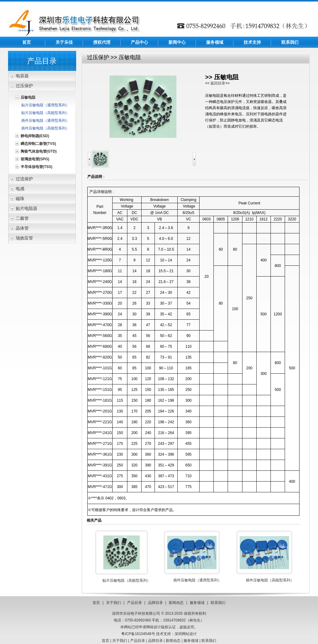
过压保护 (24, 86)
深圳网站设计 (186, 634)
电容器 (22, 76)
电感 (20, 189)
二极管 (22, 218)
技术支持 (252, 42)
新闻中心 (177, 42)
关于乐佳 (64, 42)
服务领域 (215, 42)
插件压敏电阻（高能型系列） (45, 128)
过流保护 (24, 179)
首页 (27, 42)
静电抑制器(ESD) (35, 136)
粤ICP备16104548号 (138, 634)
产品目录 (134, 603)
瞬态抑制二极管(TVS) (38, 144)
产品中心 (139, 42)
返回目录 (218, 83)
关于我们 (114, 603)
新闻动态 (176, 603)
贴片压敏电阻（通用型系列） (45, 105)
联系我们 (290, 42)
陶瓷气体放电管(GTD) (39, 151)
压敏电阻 (28, 97)
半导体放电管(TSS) (37, 167)
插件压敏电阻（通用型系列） (45, 121)
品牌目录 (155, 603)
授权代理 (102, 42)
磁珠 (20, 199)
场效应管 (24, 238)
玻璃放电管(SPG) (35, 159)
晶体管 (22, 228)
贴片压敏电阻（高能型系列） (45, 113)
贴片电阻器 (27, 208)
